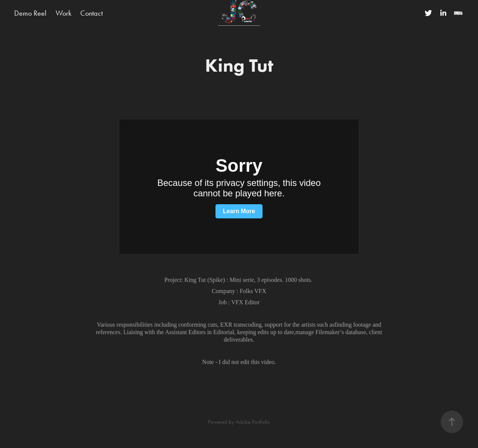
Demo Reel (30, 13)
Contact (91, 13)
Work (63, 13)
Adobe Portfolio (253, 422)
